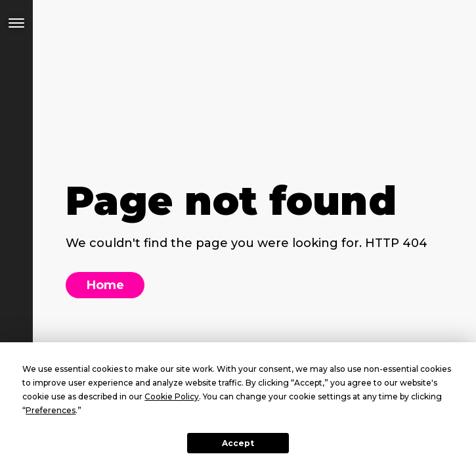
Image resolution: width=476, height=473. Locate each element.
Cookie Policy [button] (172, 396)
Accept (238, 443)
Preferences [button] (51, 410)
